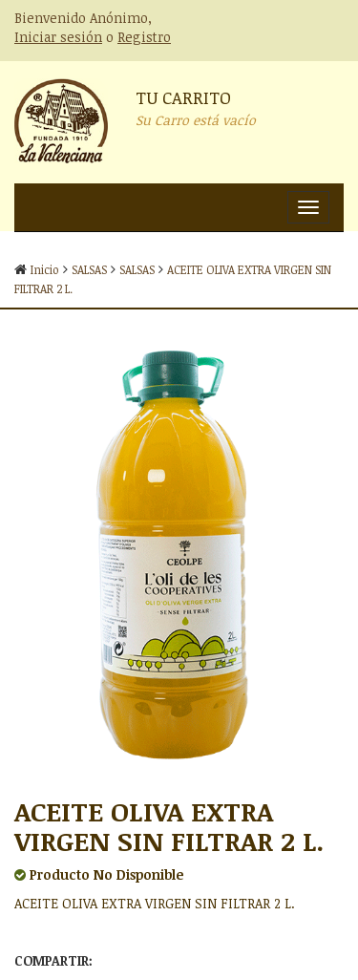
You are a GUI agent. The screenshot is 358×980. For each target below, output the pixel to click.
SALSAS (89, 269)
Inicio (45, 269)
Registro (144, 37)
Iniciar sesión (58, 37)
